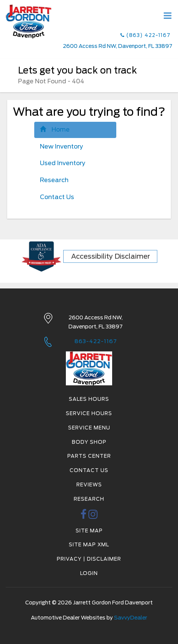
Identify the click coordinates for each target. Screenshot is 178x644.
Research (54, 180)
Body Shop (89, 442)
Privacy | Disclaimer (89, 559)
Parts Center (89, 456)
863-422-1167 (96, 341)
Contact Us (57, 197)
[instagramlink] (93, 516)
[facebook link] (84, 516)
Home (55, 130)
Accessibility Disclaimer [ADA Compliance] (111, 256)
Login (89, 573)
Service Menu (89, 428)
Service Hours (89, 413)
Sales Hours (89, 399)
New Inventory (62, 146)
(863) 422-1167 (145, 35)
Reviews (89, 485)
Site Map (89, 531)
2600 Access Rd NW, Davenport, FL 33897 (118, 46)
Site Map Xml (89, 545)
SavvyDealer (131, 618)
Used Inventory (63, 163)
